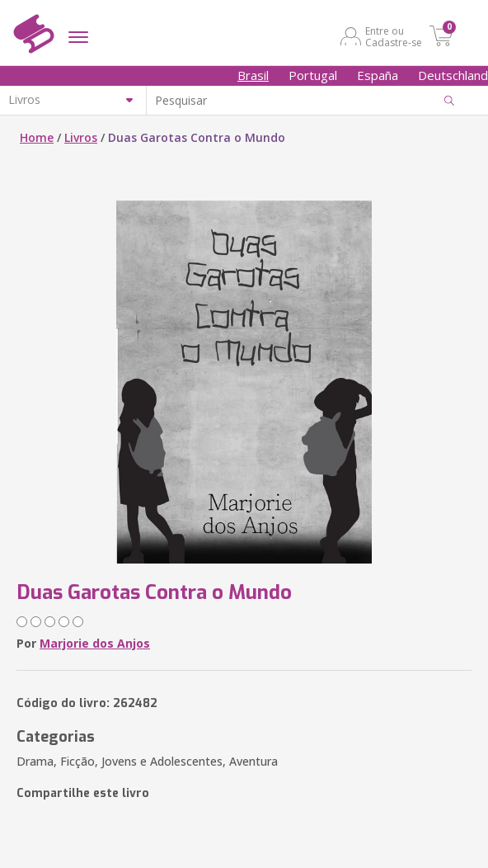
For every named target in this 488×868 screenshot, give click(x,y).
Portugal (313, 75)
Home (37, 137)
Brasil (253, 75)
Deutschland (453, 75)
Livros (81, 137)
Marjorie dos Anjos (95, 643)
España (378, 75)
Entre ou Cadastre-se (394, 36)
